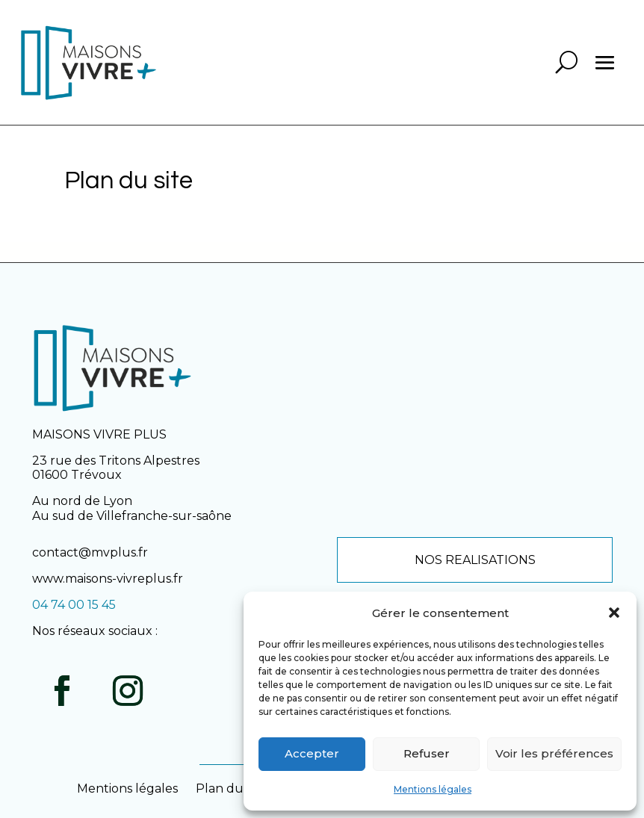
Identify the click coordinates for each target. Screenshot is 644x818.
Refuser (427, 753)
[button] (614, 613)
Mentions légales (433, 789)
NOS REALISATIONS (475, 560)
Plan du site (231, 788)
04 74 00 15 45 (74, 605)
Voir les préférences (554, 753)
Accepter (312, 753)
